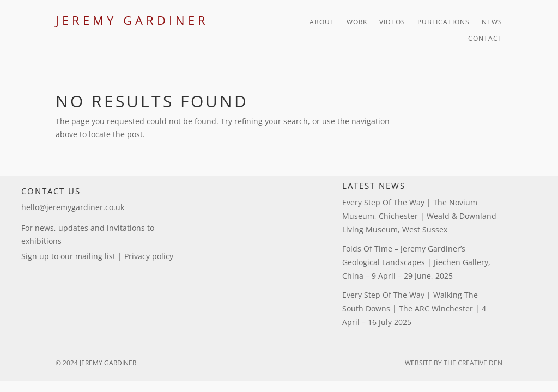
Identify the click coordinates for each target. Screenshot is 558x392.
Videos (392, 23)
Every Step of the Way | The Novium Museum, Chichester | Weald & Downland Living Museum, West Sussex (419, 216)
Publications (444, 23)
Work (357, 23)
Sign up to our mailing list (68, 256)
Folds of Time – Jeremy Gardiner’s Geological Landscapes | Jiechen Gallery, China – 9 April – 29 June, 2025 (416, 262)
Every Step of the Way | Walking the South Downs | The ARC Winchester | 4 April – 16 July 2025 (414, 308)
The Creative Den (473, 363)
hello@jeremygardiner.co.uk (73, 207)
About (322, 23)
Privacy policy (149, 256)
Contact (485, 39)
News (492, 23)
